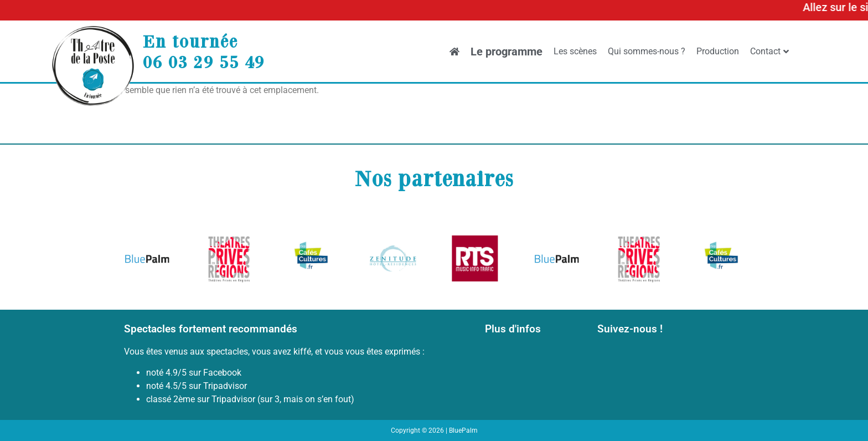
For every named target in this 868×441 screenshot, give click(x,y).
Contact (769, 51)
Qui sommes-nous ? (647, 51)
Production (718, 51)
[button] (136, 261)
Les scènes (575, 51)
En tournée (190, 41)
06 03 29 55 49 (204, 61)
